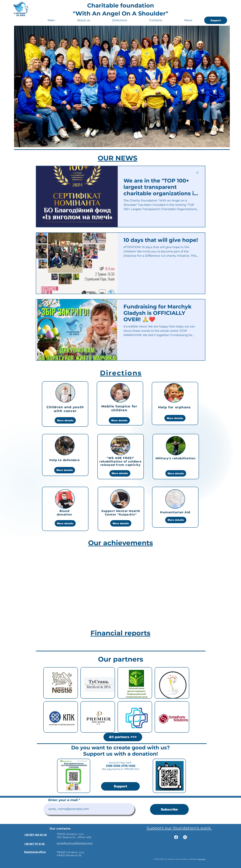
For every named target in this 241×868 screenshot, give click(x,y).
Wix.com (202, 859)
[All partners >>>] (123, 737)
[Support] (216, 20)
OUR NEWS (118, 158)
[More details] (65, 420)
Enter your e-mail (63, 800)
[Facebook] (176, 837)
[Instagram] (185, 837)
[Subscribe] (169, 809)
